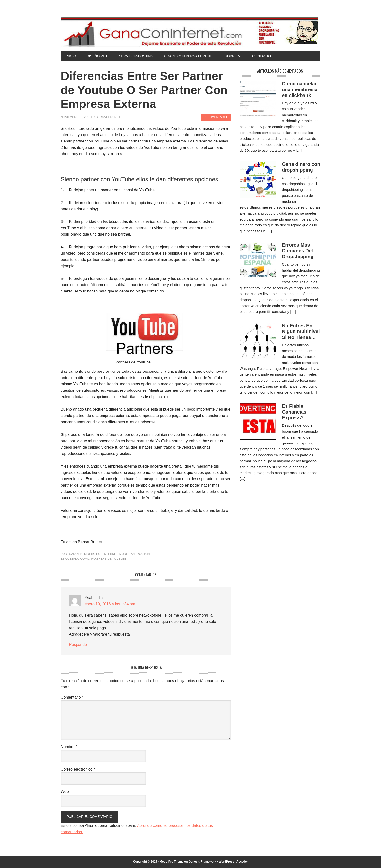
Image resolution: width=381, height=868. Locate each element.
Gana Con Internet (190, 32)
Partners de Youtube (108, 559)
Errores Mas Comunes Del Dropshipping (298, 251)
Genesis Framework (202, 862)
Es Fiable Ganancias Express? (294, 412)
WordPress (226, 862)
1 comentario (216, 117)
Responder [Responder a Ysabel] (78, 644)
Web (65, 792)
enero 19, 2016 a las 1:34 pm (110, 604)
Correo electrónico (78, 769)
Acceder (242, 862)
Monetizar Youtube (135, 554)
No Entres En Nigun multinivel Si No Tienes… (301, 331)
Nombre (69, 747)
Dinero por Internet (101, 554)
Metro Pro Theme (172, 862)
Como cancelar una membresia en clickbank (300, 89)
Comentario (72, 697)
